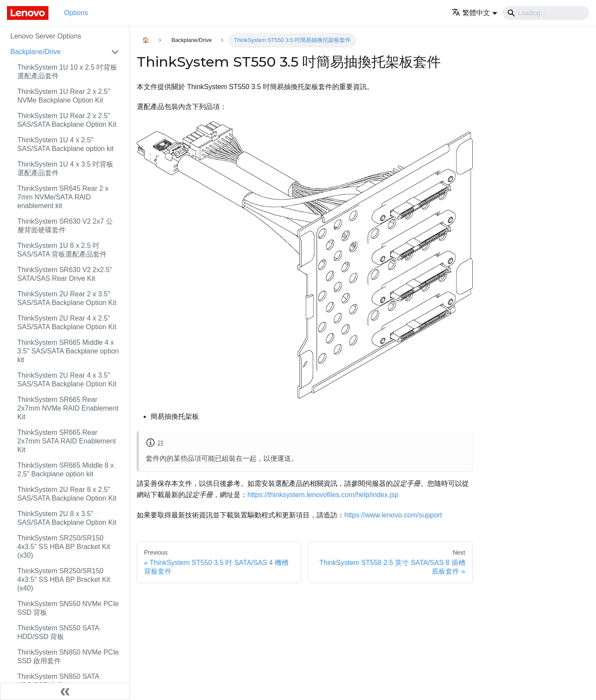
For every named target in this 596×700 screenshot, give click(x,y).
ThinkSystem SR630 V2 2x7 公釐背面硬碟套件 (65, 226)
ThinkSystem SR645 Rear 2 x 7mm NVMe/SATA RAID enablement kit (63, 197)
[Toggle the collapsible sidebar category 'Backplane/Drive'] (115, 52)
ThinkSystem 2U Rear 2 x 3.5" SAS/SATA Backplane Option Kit (67, 298)
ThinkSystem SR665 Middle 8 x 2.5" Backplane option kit (66, 470)
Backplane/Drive (36, 52)
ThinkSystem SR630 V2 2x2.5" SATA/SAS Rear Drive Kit (65, 274)
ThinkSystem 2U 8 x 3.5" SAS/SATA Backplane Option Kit (67, 518)
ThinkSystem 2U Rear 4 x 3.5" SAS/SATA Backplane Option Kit (67, 380)
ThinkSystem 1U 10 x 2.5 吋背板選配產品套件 (67, 72)
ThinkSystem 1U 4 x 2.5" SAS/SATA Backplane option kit (66, 144)
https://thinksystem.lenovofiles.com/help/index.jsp (323, 495)
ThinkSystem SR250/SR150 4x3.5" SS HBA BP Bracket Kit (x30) (64, 547)
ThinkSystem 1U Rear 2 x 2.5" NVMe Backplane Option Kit (64, 96)
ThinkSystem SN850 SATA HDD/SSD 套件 (58, 681)
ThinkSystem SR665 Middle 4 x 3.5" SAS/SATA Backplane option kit (68, 351)
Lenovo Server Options (46, 36)
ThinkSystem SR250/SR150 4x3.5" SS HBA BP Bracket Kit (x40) (64, 580)
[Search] (546, 13)
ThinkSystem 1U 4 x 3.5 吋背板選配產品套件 (65, 169)
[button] (474, 13)
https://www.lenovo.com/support (393, 515)
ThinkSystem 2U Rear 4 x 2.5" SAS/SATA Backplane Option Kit (67, 323)
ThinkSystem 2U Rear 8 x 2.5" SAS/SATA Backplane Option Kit (67, 494)
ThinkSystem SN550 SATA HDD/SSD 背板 (58, 632)
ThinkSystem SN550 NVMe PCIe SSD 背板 (68, 608)
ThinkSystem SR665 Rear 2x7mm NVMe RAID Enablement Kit (68, 408)
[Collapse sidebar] (65, 691)
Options (76, 13)
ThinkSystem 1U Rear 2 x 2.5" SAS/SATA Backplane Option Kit (67, 120)
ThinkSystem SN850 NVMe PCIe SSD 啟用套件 (68, 657)
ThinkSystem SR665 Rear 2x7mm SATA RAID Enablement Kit (67, 441)
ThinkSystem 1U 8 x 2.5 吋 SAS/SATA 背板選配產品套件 (62, 250)
